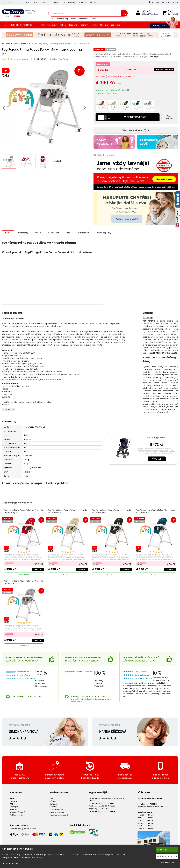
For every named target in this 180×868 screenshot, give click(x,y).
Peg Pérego (64, 59)
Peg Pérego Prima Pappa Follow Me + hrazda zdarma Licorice (111, 511)
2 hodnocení (22, 59)
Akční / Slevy (163, 26)
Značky (15, 2)
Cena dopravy (105, 233)
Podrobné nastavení (167, 856)
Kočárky (93, 19)
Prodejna (45, 2)
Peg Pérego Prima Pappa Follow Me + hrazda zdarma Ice (23, 582)
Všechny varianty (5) (136, 130)
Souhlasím (162, 850)
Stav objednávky (69, 2)
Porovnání (54, 806)
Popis (8, 233)
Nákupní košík (173, 14)
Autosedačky (83, 19)
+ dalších (57, 161)
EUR (93, 2)
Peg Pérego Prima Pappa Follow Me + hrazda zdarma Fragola (23, 511)
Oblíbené (53, 804)
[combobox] (88, 13)
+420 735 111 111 (151, 804)
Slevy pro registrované (110, 25)
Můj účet (147, 12)
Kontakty (83, 2)
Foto (69, 233)
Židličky (73, 19)
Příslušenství (84, 233)
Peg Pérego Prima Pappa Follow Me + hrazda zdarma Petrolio (156, 511)
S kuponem (9, 563)
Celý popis (154, 57)
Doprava (25, 2)
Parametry (23, 233)
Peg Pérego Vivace (157, 437)
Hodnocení (54, 233)
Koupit (38, 569)
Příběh (63, 25)
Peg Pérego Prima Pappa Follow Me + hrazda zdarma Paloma (67, 511)
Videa (55, 2)
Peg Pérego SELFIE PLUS (98, 808)
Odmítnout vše (167, 863)
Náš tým (84, 25)
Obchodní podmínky (19, 812)
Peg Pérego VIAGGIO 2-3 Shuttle (102, 803)
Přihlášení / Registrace (150, 14)
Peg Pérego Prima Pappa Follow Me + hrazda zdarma (107, 799)
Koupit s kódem (164, 70)
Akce (6, 2)
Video (38, 233)
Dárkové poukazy (49, 25)
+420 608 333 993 (162, 806)
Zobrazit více (9, 409)
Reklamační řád (17, 815)
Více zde (157, 458)
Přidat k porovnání (104, 155)
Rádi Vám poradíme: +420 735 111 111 (164, 2)
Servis (35, 2)
